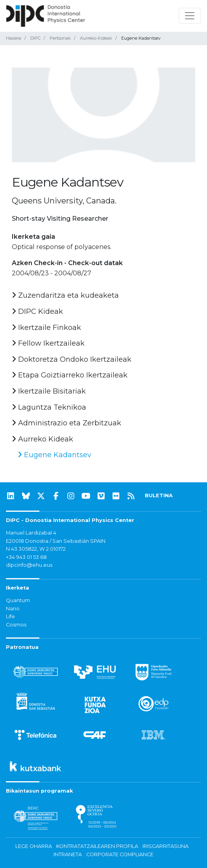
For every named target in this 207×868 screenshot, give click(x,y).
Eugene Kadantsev (55, 455)
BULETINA (159, 495)
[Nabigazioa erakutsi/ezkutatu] (190, 16)
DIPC (35, 38)
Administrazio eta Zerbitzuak (67, 423)
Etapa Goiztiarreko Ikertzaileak (70, 375)
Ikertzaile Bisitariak (49, 391)
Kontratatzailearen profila (97, 846)
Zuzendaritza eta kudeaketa (65, 295)
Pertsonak (60, 38)
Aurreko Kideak (96, 38)
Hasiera (14, 38)
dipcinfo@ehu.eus (29, 565)
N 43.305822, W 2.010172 (36, 549)
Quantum (18, 600)
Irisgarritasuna (165, 846)
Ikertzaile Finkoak (46, 328)
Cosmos (16, 625)
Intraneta (68, 854)
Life (10, 616)
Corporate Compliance (120, 854)
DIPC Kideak (37, 311)
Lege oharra (34, 846)
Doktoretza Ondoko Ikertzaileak (72, 359)
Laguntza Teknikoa (49, 407)
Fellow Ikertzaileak (48, 343)
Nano (13, 609)
